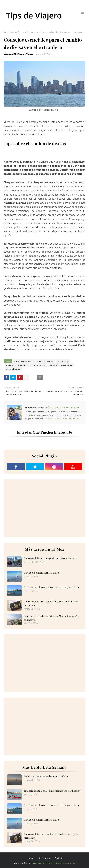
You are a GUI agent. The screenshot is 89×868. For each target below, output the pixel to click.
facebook (50, 418)
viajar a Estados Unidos (61, 365)
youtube (60, 418)
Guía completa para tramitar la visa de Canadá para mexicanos (51, 603)
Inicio (6, 32)
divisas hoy (63, 361)
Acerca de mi (44, 858)
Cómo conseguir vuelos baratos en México (46, 776)
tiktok (77, 418)
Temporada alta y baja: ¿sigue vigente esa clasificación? (53, 791)
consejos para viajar (24, 361)
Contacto (59, 858)
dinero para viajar (45, 361)
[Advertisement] (44, 508)
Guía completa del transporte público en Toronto (50, 558)
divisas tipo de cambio (17, 365)
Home (31, 858)
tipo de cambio (39, 365)
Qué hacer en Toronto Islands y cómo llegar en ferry (52, 587)
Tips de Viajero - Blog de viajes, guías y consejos (53, 863)
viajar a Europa (18, 32)
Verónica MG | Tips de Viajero (19, 54)
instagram (69, 418)
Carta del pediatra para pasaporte (42, 573)
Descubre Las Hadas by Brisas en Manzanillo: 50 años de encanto (52, 618)
